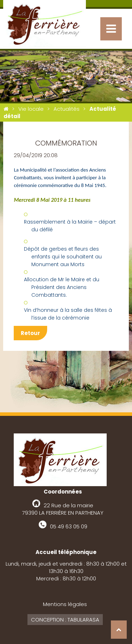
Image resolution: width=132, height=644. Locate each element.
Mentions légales (65, 604)
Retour (30, 333)
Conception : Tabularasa (65, 620)
